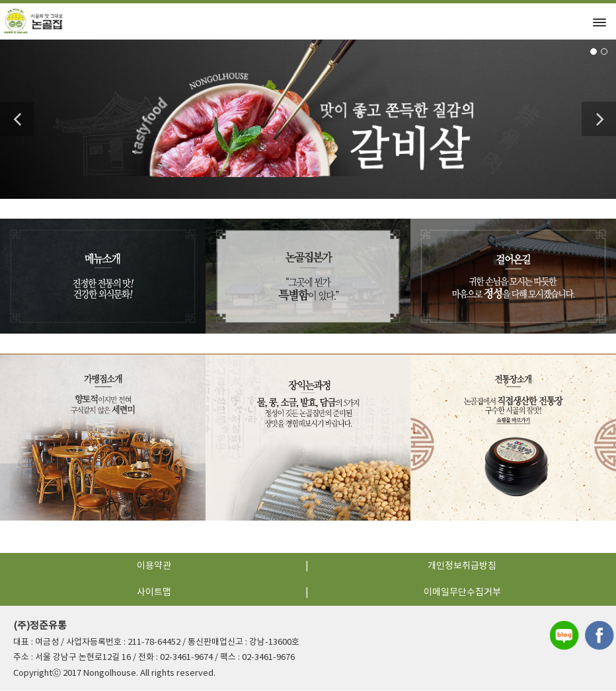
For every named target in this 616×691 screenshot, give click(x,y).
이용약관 (154, 567)
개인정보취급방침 (462, 567)
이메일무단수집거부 (462, 594)
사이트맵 (154, 594)
